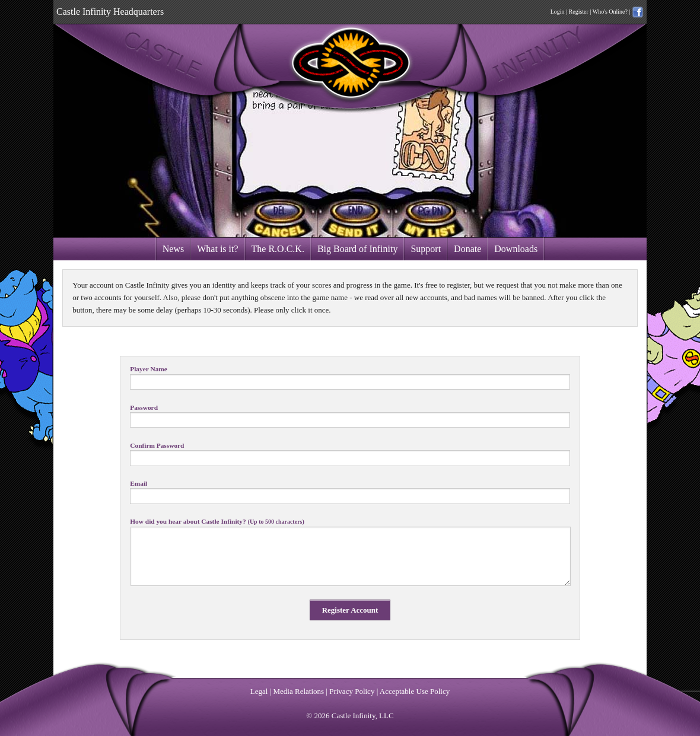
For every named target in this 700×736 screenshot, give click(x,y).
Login (558, 12)
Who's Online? (610, 12)
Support (426, 249)
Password (144, 408)
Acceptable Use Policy (415, 691)
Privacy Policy (352, 691)
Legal (259, 691)
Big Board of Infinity (358, 249)
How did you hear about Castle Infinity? (217, 522)
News (173, 249)
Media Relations (299, 691)
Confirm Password (157, 446)
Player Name (149, 369)
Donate (467, 249)
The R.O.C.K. (278, 249)
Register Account (350, 610)
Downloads (516, 249)
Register (579, 12)
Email (139, 484)
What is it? (217, 249)
